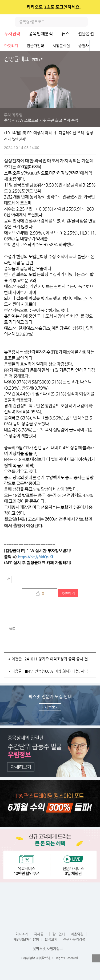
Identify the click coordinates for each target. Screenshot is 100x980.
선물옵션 (86, 34)
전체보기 (95, 46)
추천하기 (68, 593)
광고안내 (59, 934)
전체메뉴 (95, 22)
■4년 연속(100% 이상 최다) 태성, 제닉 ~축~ (58, 671)
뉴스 (65, 34)
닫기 (92, 7)
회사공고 (40, 934)
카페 (35, 60)
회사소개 (22, 934)
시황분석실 (61, 46)
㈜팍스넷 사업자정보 (48, 949)
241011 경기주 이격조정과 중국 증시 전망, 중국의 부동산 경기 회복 (58, 659)
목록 (12, 628)
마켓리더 (11, 46)
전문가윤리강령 (74, 939)
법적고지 (51, 939)
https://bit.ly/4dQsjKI (35, 557)
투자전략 (12, 34)
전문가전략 (35, 46)
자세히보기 (50, 707)
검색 (83, 22)
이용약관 (77, 934)
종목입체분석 (41, 34)
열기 (96, 958)
